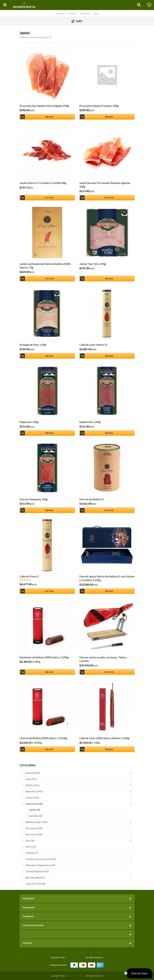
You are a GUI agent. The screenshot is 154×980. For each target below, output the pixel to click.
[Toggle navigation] (5, 5)
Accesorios (79, 834)
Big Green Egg (79, 878)
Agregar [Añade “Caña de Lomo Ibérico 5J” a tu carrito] (109, 356)
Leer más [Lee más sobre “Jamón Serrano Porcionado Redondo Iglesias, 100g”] (109, 197)
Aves (79, 841)
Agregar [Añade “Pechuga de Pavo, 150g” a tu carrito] (49, 356)
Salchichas (35, 816)
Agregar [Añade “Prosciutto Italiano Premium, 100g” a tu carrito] (109, 117)
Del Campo (79, 828)
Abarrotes (79, 791)
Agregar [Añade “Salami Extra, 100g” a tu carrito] (109, 433)
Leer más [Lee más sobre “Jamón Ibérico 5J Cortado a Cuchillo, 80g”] (49, 197)
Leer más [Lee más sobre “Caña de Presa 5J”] (49, 591)
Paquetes (32, 853)
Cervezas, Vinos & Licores (79, 859)
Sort (77, 21)
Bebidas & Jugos (79, 822)
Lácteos (79, 798)
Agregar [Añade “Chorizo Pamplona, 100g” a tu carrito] (49, 510)
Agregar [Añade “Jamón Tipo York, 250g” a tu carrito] (109, 278)
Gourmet (79, 773)
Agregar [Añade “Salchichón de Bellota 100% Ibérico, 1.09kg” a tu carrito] (49, 672)
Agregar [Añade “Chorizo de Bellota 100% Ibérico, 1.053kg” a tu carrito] (49, 749)
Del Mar (79, 785)
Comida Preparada (37, 871)
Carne (79, 779)
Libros (31, 847)
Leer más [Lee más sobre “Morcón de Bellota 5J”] (109, 510)
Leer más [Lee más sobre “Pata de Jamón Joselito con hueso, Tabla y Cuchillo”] (109, 672)
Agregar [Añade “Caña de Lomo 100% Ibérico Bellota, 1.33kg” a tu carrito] (109, 749)
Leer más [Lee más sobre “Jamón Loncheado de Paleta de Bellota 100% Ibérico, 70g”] (49, 278)
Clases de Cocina (35, 884)
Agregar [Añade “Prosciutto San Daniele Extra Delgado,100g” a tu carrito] (49, 117)
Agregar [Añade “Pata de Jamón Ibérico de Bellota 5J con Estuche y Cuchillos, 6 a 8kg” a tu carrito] (109, 591)
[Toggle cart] (149, 5)
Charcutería (79, 804)
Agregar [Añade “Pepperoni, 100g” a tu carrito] (49, 433)
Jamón (34, 810)
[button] (139, 973)
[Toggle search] (139, 5)
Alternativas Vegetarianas (40, 865)
